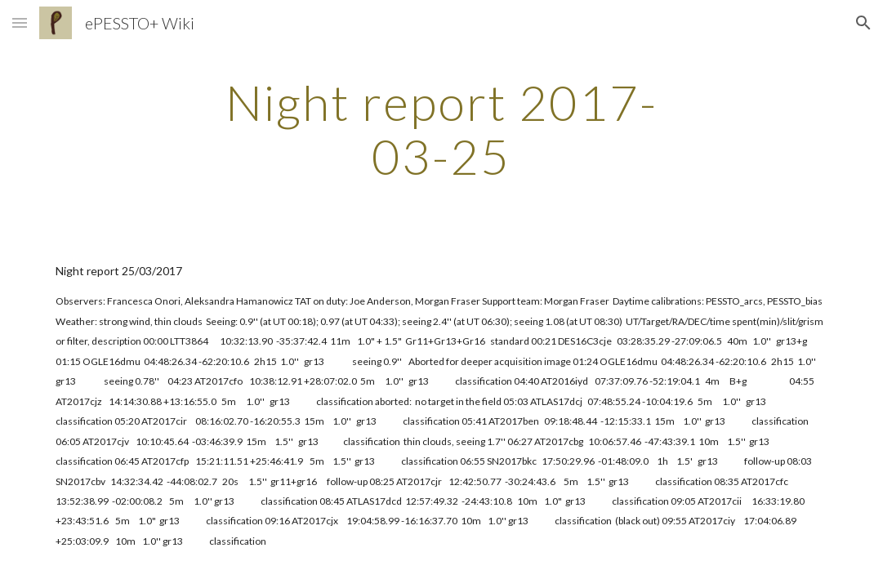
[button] (20, 22)
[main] (441, 129)
